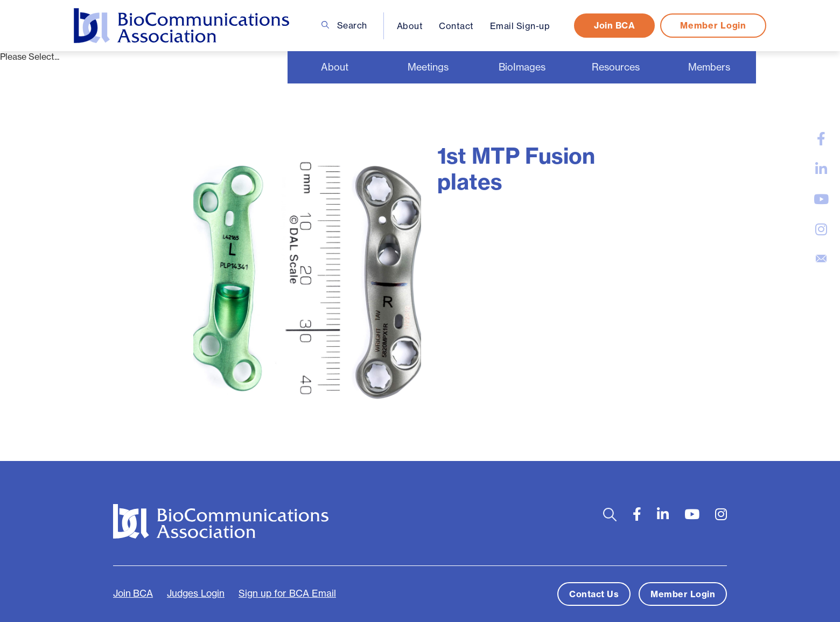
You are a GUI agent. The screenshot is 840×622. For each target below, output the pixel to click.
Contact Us (594, 594)
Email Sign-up (520, 26)
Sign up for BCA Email (287, 593)
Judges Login (196, 593)
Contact (456, 26)
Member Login (713, 25)
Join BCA (614, 25)
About (410, 26)
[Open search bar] (610, 515)
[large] (821, 139)
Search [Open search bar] (344, 25)
